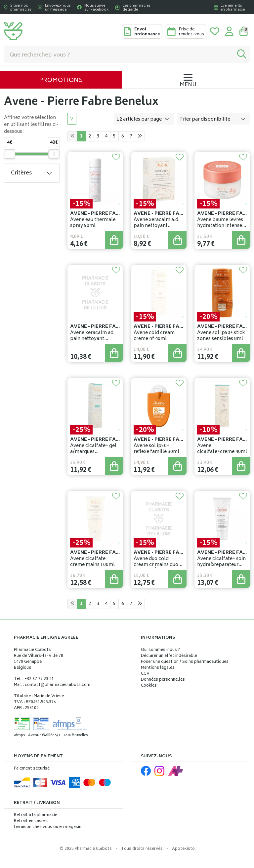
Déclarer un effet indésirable (169, 656)
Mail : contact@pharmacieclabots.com (52, 685)
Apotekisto (183, 849)
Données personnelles (163, 680)
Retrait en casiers (31, 821)
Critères (21, 173)
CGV (145, 674)
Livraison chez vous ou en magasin (48, 827)
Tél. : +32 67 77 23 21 (34, 679)
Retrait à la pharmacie (36, 815)
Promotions (61, 81)
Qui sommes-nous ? (160, 650)
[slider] (10, 154)
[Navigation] (188, 80)
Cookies (149, 686)
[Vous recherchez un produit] (119, 54)
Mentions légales (158, 668)
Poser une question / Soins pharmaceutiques (185, 662)
